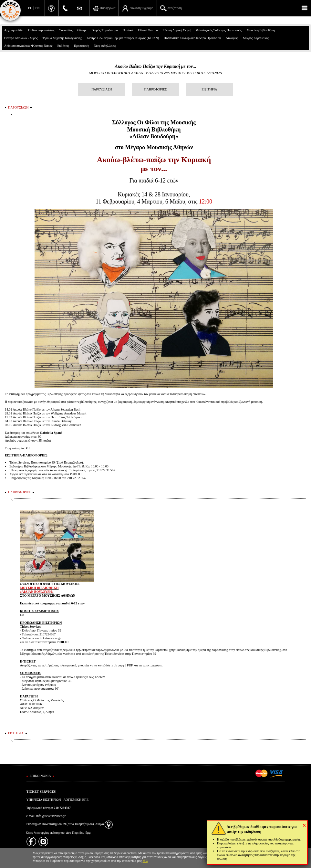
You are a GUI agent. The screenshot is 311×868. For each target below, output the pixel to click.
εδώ (145, 861)
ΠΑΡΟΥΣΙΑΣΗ (102, 89)
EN (37, 8)
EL (30, 8)
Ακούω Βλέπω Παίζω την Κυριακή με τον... (155, 66)
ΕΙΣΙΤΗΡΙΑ (209, 89)
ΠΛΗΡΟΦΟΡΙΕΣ (156, 89)
